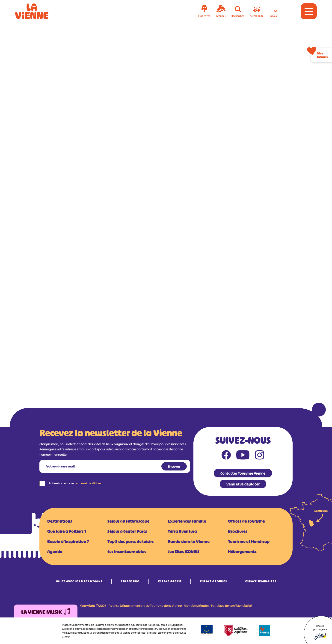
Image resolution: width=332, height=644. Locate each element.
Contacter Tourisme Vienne (243, 473)
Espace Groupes (213, 581)
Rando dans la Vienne (189, 542)
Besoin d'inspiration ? (68, 542)
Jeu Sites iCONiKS (184, 552)
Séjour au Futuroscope (128, 521)
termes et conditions (88, 483)
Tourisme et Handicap (249, 542)
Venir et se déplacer (243, 484)
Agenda (55, 552)
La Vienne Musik (46, 612)
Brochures (238, 531)
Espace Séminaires (261, 581)
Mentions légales (196, 606)
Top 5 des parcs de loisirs (131, 542)
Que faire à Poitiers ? (67, 531)
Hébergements (242, 552)
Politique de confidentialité (231, 606)
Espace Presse (170, 581)
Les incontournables (127, 552)
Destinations (60, 521)
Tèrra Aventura (182, 531)
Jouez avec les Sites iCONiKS (79, 581)
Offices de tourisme (246, 521)
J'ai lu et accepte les (75, 483)
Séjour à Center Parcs (127, 531)
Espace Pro (130, 581)
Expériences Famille (187, 521)
